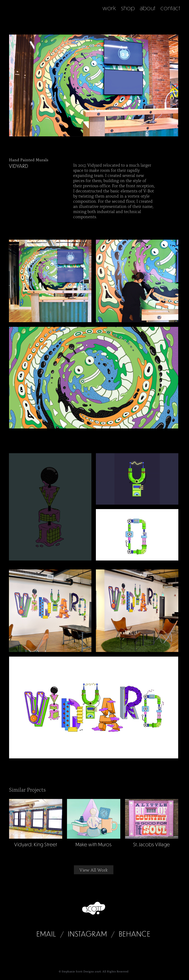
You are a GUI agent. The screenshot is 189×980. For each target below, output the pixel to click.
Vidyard (19, 166)
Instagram (88, 934)
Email (46, 934)
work (109, 8)
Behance (135, 934)
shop (128, 8)
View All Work (94, 870)
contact (170, 8)
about (148, 8)
